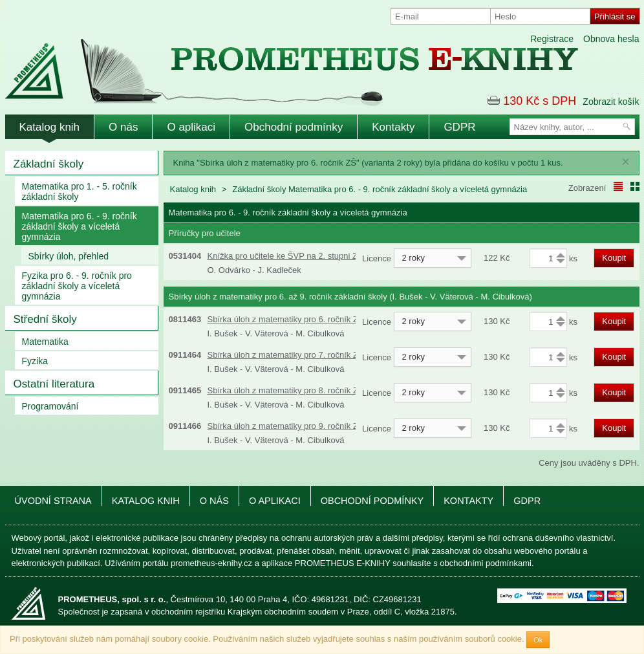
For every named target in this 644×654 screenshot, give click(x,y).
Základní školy (49, 164)
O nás (123, 127)
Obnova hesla (611, 39)
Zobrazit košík (611, 102)
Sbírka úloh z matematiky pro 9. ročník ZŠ (286, 426)
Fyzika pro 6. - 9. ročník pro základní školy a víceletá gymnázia (77, 286)
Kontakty (393, 127)
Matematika (45, 342)
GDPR (459, 127)
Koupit (614, 258)
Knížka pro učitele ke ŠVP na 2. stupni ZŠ (285, 256)
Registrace (552, 39)
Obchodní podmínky (294, 127)
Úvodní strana (53, 501)
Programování (50, 406)
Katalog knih (50, 127)
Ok (538, 640)
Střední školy (45, 319)
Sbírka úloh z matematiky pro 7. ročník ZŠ (286, 355)
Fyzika (35, 361)
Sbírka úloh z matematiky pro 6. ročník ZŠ (286, 319)
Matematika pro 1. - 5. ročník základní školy (80, 191)
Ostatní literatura (54, 384)
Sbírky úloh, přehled (69, 256)
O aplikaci (191, 127)
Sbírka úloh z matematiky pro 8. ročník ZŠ (286, 390)
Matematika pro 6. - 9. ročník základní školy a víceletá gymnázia (80, 226)
